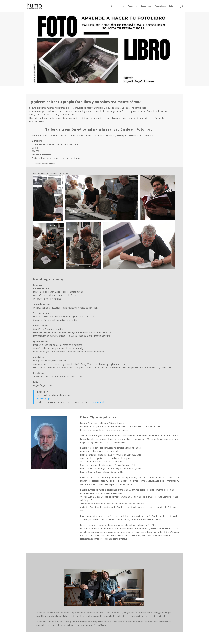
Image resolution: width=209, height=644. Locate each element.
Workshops (132, 6)
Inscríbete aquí (44, 399)
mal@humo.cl (98, 402)
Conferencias (146, 6)
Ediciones (173, 6)
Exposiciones (160, 6)
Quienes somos (118, 6)
